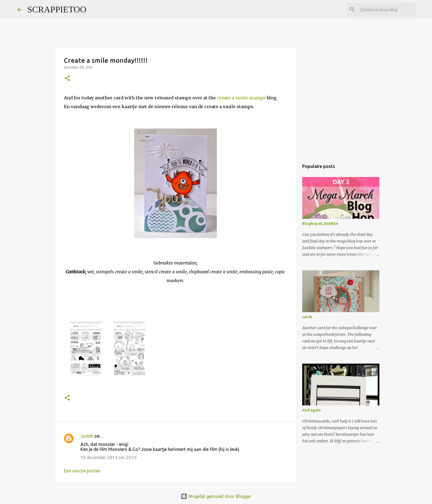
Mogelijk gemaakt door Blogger (216, 496)
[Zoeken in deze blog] (387, 10)
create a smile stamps (241, 98)
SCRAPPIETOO (57, 9)
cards (307, 317)
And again (311, 410)
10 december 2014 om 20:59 (109, 457)
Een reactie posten (82, 471)
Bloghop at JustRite (320, 224)
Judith (87, 436)
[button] (67, 79)
